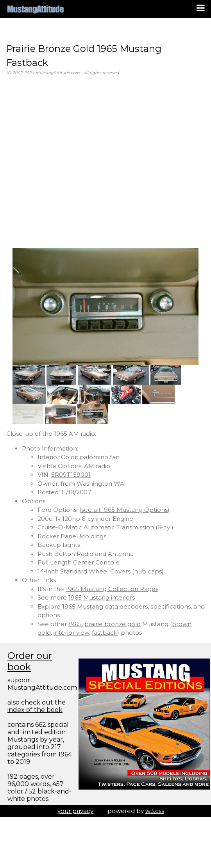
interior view (71, 633)
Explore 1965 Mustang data (78, 606)
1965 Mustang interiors (102, 597)
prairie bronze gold (113, 624)
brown (182, 624)
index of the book (35, 710)
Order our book (30, 661)
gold (44, 633)
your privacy (75, 811)
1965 (75, 624)
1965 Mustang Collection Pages (112, 589)
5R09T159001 (71, 475)
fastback (105, 633)
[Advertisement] (73, 162)
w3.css (155, 811)
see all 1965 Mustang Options (124, 510)
